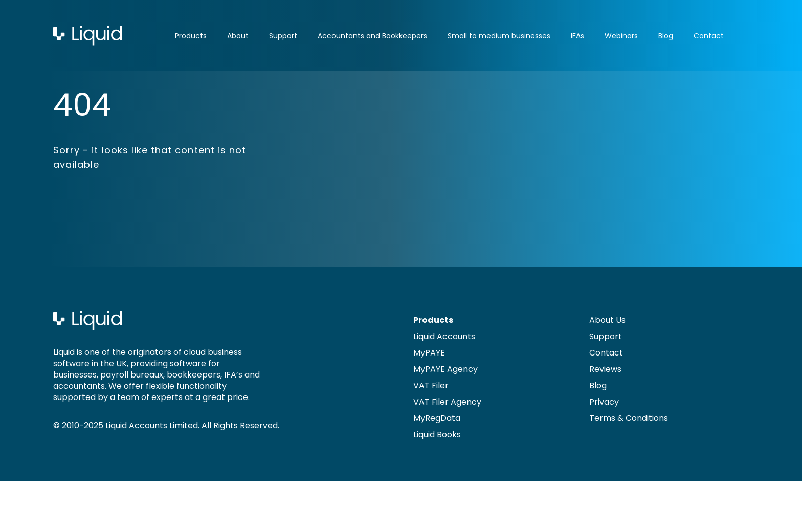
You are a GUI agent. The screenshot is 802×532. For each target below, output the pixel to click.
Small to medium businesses (499, 36)
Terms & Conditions (629, 418)
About (238, 36)
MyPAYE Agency (445, 369)
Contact (709, 36)
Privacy (604, 402)
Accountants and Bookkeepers (372, 36)
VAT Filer (431, 385)
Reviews (605, 369)
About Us (607, 320)
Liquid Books (437, 435)
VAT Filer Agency (447, 402)
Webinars (621, 36)
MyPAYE (429, 353)
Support (283, 36)
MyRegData (437, 418)
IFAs (577, 36)
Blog (666, 36)
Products (191, 36)
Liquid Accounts (444, 336)
